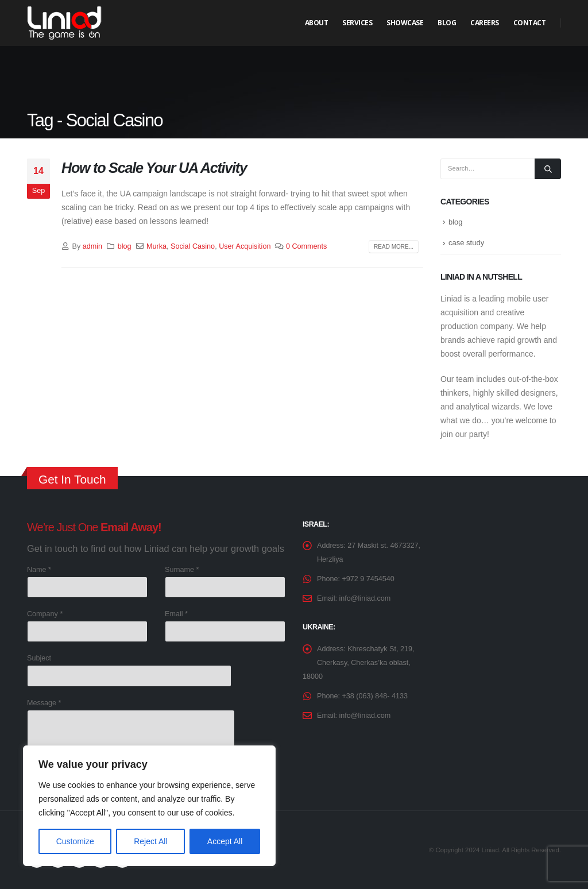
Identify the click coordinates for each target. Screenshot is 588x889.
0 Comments (306, 246)
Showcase (405, 23)
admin (92, 246)
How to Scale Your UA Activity (154, 168)
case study (466, 243)
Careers (485, 23)
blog (125, 246)
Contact (530, 23)
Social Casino (193, 246)
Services (357, 23)
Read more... (394, 247)
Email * (176, 614)
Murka (156, 246)
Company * (45, 614)
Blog (447, 23)
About (317, 23)
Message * (44, 703)
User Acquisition (245, 246)
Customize (75, 841)
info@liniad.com (365, 598)
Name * (39, 570)
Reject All (150, 841)
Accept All (225, 841)
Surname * (182, 570)
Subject (39, 658)
